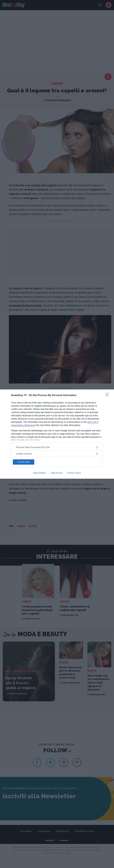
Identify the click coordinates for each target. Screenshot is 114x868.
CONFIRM (23, 462)
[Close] (108, 395)
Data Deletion (40, 473)
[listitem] (57, 447)
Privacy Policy (74, 473)
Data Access (57, 473)
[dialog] (57, 434)
